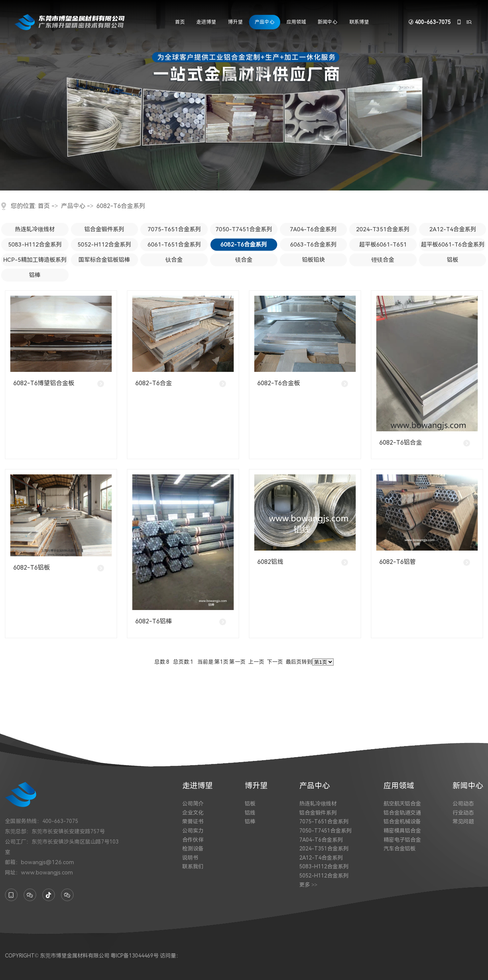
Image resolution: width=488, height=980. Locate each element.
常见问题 (463, 821)
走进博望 (206, 22)
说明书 (190, 858)
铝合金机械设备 (402, 821)
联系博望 (359, 22)
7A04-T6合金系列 (313, 229)
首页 (180, 22)
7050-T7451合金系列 (244, 229)
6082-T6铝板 (32, 568)
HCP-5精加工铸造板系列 (35, 260)
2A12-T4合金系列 (453, 229)
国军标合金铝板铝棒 (104, 260)
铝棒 (35, 275)
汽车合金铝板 (400, 849)
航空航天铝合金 (402, 804)
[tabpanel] (244, 95)
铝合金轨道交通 (402, 813)
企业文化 (193, 813)
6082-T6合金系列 (121, 206)
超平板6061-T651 (383, 245)
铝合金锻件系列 (104, 229)
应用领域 (296, 22)
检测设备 (193, 849)
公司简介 (193, 804)
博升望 (235, 22)
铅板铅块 (313, 260)
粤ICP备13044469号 (135, 956)
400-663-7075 (433, 22)
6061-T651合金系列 (174, 245)
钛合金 (174, 260)
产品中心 (265, 22)
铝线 (250, 813)
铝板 (453, 260)
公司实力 (193, 831)
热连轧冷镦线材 (35, 229)
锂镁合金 (383, 260)
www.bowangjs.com (47, 873)
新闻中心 (327, 22)
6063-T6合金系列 (313, 245)
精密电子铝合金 (402, 840)
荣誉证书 (193, 821)
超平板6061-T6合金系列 (453, 245)
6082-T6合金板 (279, 383)
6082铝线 (270, 562)
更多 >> (308, 885)
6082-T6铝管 (398, 562)
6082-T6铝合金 (401, 443)
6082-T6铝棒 (154, 621)
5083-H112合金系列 (35, 245)
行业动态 (463, 813)
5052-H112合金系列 (104, 245)
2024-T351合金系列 (383, 229)
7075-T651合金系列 (174, 229)
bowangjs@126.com (47, 862)
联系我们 (193, 866)
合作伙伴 (193, 840)
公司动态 (463, 804)
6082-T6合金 (154, 383)
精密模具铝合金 (402, 831)
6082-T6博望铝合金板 (44, 383)
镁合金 (244, 260)
